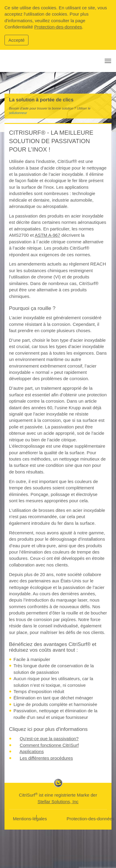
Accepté (16, 40)
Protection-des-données (58, 27)
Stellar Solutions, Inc (58, 802)
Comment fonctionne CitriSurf (49, 745)
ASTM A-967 (48, 235)
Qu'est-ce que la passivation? (49, 739)
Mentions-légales (30, 819)
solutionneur (18, 113)
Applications (32, 751)
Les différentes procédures (46, 758)
